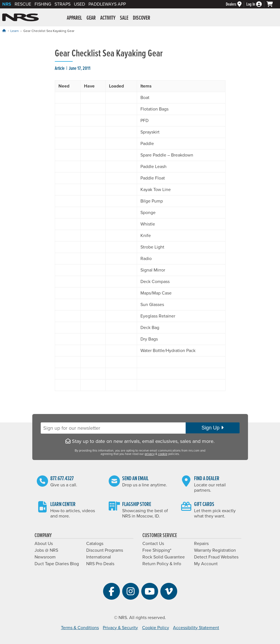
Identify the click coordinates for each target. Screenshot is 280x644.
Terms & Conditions (80, 628)
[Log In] (256, 4)
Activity (108, 18)
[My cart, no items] (272, 4)
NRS (7, 4)
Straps (62, 4)
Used (79, 4)
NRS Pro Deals (100, 564)
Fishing (43, 4)
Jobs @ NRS (46, 550)
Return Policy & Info (162, 564)
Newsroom (45, 557)
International (99, 557)
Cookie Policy (156, 628)
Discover (142, 18)
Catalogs (95, 544)
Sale (124, 18)
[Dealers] (236, 4)
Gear (91, 18)
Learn (15, 31)
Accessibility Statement (196, 628)
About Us (44, 544)
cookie (163, 454)
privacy (150, 454)
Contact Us (153, 544)
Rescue (23, 4)
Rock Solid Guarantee (164, 557)
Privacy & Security (120, 628)
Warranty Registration (215, 550)
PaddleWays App (107, 4)
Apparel (74, 18)
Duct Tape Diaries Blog (57, 564)
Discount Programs (105, 550)
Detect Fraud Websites (216, 557)
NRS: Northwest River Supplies (21, 17)
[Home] (4, 31)
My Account (206, 564)
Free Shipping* (157, 550)
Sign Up (212, 428)
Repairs (201, 544)
